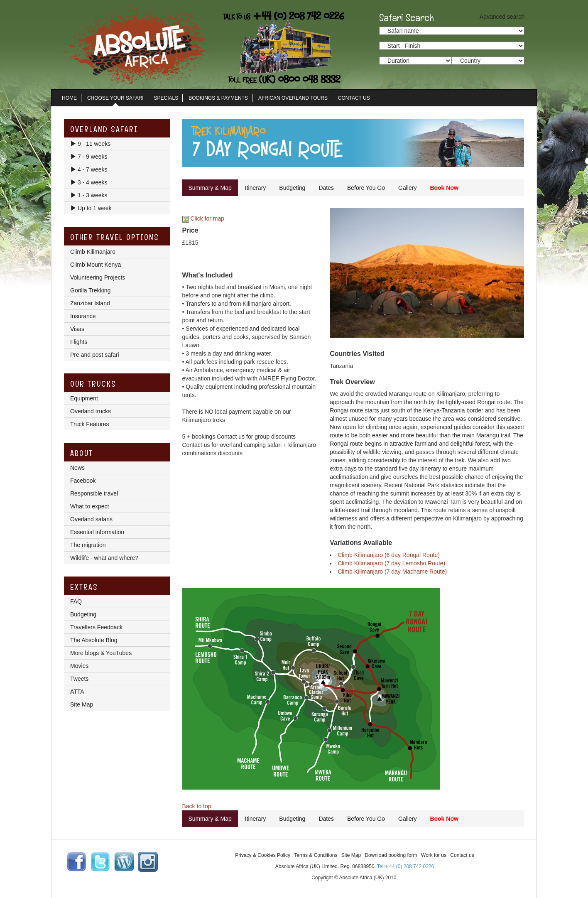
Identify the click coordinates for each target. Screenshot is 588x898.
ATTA (77, 692)
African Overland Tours (293, 98)
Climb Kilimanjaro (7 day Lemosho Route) (391, 563)
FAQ (76, 601)
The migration (88, 545)
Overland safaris (91, 519)
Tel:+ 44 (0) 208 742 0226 (405, 866)
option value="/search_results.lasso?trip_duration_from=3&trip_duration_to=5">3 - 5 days (415, 61)
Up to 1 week (91, 208)
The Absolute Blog (94, 640)
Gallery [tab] (407, 188)
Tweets (79, 679)
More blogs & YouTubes (101, 653)
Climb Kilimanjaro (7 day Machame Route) (392, 572)
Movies (79, 666)
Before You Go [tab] (366, 188)
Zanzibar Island (90, 303)
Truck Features (90, 424)
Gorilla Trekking (90, 290)
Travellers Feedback (96, 627)
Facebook (83, 481)
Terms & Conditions (316, 855)
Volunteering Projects (98, 277)
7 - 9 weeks (89, 157)
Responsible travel (94, 493)
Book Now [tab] (444, 188)
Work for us (434, 855)
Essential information (97, 532)
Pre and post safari (95, 355)
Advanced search (502, 17)
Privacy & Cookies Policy (263, 855)
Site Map (82, 704)
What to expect (89, 506)
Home (69, 98)
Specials (166, 98)
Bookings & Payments (218, 98)
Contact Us (354, 98)
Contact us (462, 855)
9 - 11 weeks (90, 144)
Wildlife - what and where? (104, 558)
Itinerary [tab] (256, 188)
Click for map (203, 218)
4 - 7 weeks (89, 169)
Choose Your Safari (115, 98)
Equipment (84, 398)
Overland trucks (91, 411)
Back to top (197, 806)
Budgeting (83, 614)
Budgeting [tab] (292, 188)
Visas (77, 329)
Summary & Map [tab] (210, 188)
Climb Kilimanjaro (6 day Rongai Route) (389, 555)
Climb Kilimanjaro (93, 252)
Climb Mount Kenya (96, 265)
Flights (79, 342)
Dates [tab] (326, 188)
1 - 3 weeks (89, 195)
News (77, 468)
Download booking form (391, 855)
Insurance (83, 316)
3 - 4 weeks (89, 182)
